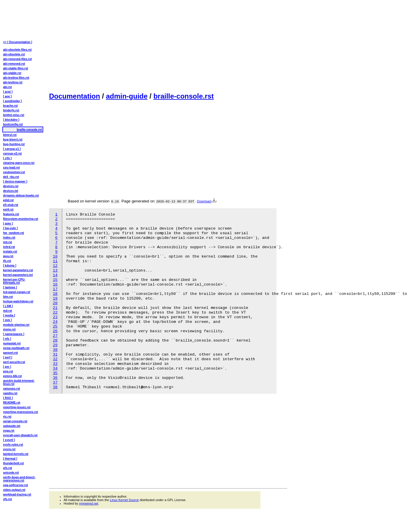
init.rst (8, 242)
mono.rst (9, 329)
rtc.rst (7, 417)
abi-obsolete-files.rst (18, 50)
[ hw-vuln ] (11, 228)
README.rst (12, 403)
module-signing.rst (16, 325)
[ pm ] (7, 367)
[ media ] (9, 315)
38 (55, 387)
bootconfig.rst (13, 124)
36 (55, 378)
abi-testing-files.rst (16, 78)
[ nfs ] (7, 339)
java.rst (8, 256)
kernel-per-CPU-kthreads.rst (14, 281)
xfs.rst (8, 499)
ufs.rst (8, 468)
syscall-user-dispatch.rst (20, 435)
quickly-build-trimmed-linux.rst (19, 382)
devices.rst (11, 186)
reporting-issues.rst (17, 407)
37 (55, 383)
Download (207, 201)
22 (55, 313)
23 (55, 317)
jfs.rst (7, 261)
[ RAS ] (8, 398)
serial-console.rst (15, 421)
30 (55, 350)
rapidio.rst (10, 393)
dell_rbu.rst (11, 177)
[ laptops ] (10, 287)
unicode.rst (11, 473)
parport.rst (11, 353)
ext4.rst (8, 210)
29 (55, 345)
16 (55, 285)
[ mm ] (8, 320)
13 (55, 271)
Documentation (75, 96)
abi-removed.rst (14, 64)
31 (55, 355)
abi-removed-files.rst (18, 59)
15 (55, 280)
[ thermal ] (10, 459)
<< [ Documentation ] (18, 42)
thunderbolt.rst (14, 463)
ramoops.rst (12, 389)
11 (55, 261)
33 (55, 364)
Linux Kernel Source (124, 500)
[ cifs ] (7, 158)
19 (55, 299)
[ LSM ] (8, 306)
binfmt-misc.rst (14, 115)
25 (55, 327)
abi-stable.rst (12, 73)
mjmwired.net (89, 503)
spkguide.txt (12, 426)
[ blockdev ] (11, 120)
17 (55, 289)
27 (55, 336)
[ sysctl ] (9, 440)
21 (55, 308)
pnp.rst (8, 371)
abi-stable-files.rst (16, 68)
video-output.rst (14, 490)
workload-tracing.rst (17, 495)
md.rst (8, 311)
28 (55, 341)
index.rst (9, 238)
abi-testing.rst (13, 82)
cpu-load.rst (12, 168)
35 (55, 373)
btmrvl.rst (10, 135)
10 (55, 257)
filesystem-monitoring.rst (21, 219)
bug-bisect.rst (13, 140)
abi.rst (8, 87)
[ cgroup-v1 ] (12, 149)
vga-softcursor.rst (16, 485)
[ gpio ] (8, 224)
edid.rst (8, 200)
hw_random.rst (14, 233)
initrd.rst (9, 247)
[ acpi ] (8, 92)
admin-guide (127, 96)
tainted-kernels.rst (16, 454)
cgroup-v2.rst (13, 154)
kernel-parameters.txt (18, 275)
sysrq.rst (9, 449)
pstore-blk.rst (13, 376)
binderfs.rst (11, 110)
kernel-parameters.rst (18, 270)
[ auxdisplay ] (13, 101)
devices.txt (11, 191)
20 (55, 303)
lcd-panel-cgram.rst (17, 292)
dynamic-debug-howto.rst (21, 196)
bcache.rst (11, 106)
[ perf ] (8, 357)
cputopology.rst (14, 172)
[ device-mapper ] (15, 182)
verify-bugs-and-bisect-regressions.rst (19, 479)
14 (55, 275)
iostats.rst (10, 252)
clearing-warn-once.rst (19, 163)
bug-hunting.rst (14, 144)
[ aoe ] (7, 96)
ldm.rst (8, 297)
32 (55, 359)
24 (55, 322)
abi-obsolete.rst (14, 54)
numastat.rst (12, 343)
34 (55, 369)
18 (55, 294)
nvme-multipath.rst (16, 348)
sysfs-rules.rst (13, 445)
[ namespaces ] (14, 334)
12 (55, 266)
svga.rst (9, 431)
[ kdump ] (10, 266)
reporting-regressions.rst (21, 412)
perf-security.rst (14, 362)
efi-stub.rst (11, 205)
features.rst (11, 214)
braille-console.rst (184, 96)
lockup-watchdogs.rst (18, 301)
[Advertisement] (99, 45)
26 (55, 331)
